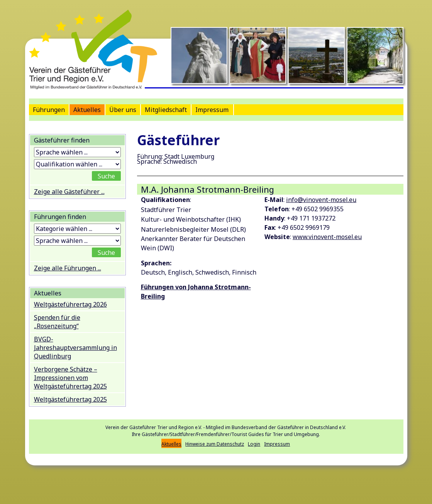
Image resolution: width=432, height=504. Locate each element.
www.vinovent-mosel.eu (327, 237)
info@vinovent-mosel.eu (321, 200)
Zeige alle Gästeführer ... (69, 192)
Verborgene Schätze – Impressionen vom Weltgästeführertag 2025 (70, 378)
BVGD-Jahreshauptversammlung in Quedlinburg (75, 348)
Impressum (212, 110)
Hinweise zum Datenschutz (215, 444)
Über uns (123, 110)
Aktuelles (87, 110)
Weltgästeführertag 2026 (70, 304)
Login (254, 444)
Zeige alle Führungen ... (68, 268)
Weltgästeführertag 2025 (70, 399)
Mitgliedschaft (166, 110)
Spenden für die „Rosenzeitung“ (57, 322)
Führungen (49, 110)
